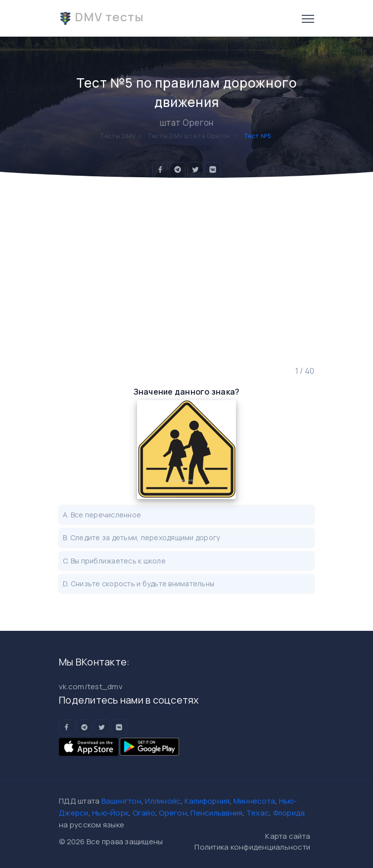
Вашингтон (121, 801)
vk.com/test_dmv (91, 687)
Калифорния (207, 801)
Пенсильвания (216, 813)
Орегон (173, 813)
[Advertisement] (186, 272)
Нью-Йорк (110, 813)
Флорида (289, 813)
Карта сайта (288, 836)
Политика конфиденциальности (252, 847)
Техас (258, 813)
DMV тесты (101, 17)
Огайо (144, 813)
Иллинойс (163, 801)
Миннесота (254, 801)
